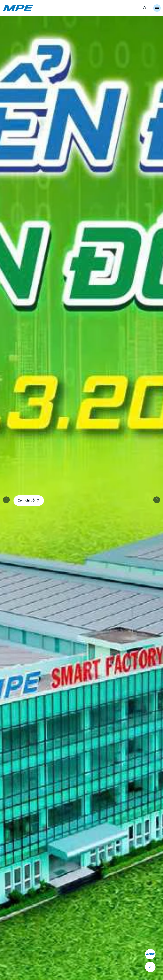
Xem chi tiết (29, 501)
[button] (157, 500)
